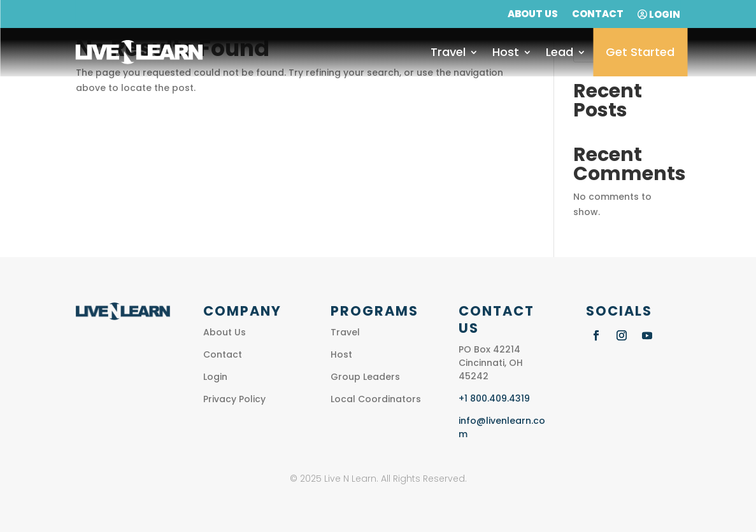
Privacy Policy (234, 399)
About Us (533, 15)
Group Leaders (365, 377)
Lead (560, 52)
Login (659, 15)
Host (506, 52)
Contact (598, 15)
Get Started (640, 52)
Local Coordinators (376, 399)
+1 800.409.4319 (494, 398)
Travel (448, 52)
